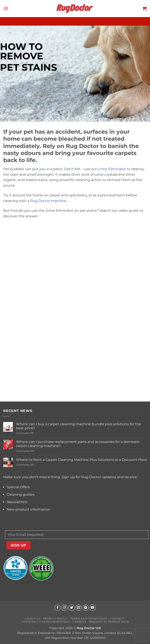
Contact (117, 618)
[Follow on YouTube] (92, 608)
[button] (6, 8)
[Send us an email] (78, 608)
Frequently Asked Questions (46, 622)
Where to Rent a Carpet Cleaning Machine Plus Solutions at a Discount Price (81, 460)
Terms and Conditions (89, 618)
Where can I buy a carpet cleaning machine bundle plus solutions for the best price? (79, 426)
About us (33, 618)
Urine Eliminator (112, 169)
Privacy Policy (55, 618)
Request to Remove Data (109, 622)
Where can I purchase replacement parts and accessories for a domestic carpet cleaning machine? (78, 444)
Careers (79, 622)
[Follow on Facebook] (58, 608)
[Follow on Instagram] (64, 608)
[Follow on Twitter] (72, 608)
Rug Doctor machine (48, 201)
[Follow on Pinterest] (85, 608)
